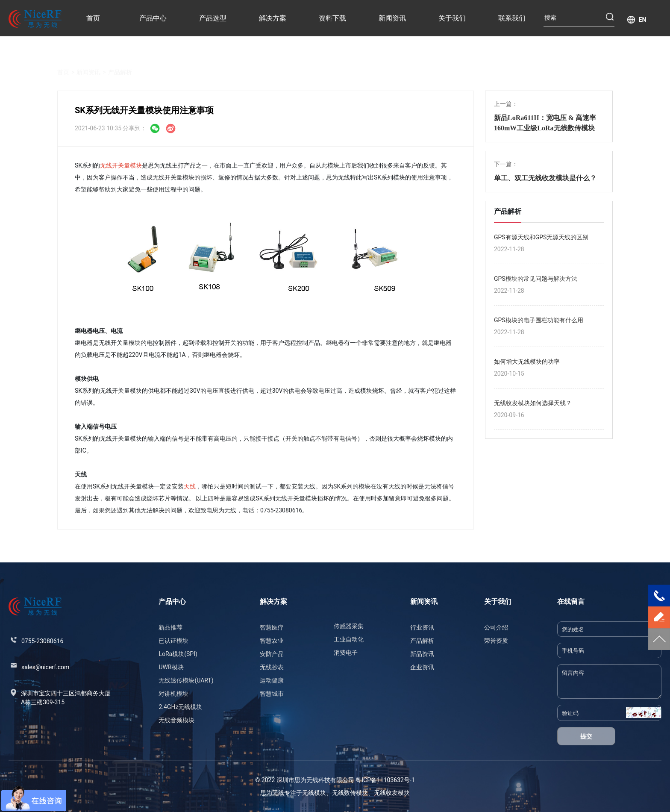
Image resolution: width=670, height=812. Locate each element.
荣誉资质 (496, 641)
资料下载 (332, 18)
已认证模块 (173, 641)
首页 (93, 18)
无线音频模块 (176, 720)
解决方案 (273, 18)
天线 (190, 486)
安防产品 (272, 654)
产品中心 (153, 18)
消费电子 (346, 653)
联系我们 (512, 18)
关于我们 (452, 18)
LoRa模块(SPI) (178, 654)
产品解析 (120, 62)
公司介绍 (496, 627)
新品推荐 (170, 627)
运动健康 (272, 680)
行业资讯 (422, 627)
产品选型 (213, 18)
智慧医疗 (272, 627)
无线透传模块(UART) (186, 680)
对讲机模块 (173, 694)
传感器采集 (349, 626)
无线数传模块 (350, 793)
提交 (586, 736)
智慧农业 (272, 641)
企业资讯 (422, 667)
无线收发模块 (392, 793)
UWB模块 (171, 667)
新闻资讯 (392, 18)
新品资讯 (422, 654)
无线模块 (314, 793)
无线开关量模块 (121, 165)
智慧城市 (272, 694)
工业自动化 (349, 639)
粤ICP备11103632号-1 (385, 780)
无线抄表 (272, 667)
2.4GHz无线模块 (180, 707)
